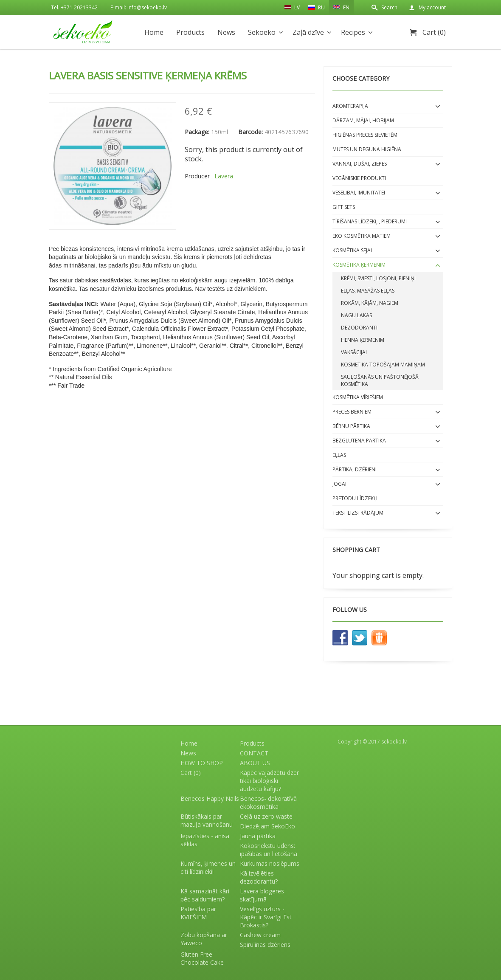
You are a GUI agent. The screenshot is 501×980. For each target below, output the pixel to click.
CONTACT (254, 753)
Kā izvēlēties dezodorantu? (259, 877)
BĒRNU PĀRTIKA (351, 426)
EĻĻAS (339, 455)
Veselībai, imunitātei (359, 193)
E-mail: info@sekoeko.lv (139, 7)
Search (389, 7)
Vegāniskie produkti (359, 178)
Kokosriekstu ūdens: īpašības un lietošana (269, 850)
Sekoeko (262, 32)
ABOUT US (255, 763)
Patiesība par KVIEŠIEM (198, 913)
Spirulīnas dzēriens (265, 945)
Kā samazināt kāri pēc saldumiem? (205, 895)
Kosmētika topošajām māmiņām (383, 365)
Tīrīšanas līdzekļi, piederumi (370, 221)
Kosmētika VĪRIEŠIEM (358, 397)
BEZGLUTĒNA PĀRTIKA (359, 441)
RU (317, 7)
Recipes (353, 32)
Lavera (224, 176)
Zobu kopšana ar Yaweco (204, 939)
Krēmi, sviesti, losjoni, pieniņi (378, 278)
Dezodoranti (359, 328)
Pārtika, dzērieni (355, 469)
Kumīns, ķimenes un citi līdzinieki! (208, 867)
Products (190, 32)
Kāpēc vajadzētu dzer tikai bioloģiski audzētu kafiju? (269, 781)
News (226, 32)
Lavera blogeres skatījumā (262, 895)
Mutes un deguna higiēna (367, 149)
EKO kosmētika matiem (362, 236)
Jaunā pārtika (258, 836)
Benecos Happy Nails (210, 798)
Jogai (339, 484)
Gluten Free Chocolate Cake (202, 958)
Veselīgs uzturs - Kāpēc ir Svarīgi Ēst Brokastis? (266, 917)
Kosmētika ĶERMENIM (359, 265)
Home (154, 32)
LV (292, 7)
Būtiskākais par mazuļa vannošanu (207, 820)
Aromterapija (350, 106)
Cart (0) (434, 32)
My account (432, 7)
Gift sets (344, 207)
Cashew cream (260, 935)
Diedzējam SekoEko (267, 826)
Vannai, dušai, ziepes (360, 164)
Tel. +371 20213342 (74, 7)
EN (341, 7)
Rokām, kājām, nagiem (370, 303)
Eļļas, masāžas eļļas (368, 291)
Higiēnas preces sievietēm (365, 135)
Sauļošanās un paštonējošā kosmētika (380, 380)
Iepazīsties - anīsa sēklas (205, 840)
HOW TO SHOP (202, 763)
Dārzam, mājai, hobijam (363, 120)
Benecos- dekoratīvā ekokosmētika (268, 803)
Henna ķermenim (363, 340)
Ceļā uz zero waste (266, 816)
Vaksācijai (354, 352)
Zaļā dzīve (308, 32)
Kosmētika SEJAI (352, 250)
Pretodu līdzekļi (355, 498)
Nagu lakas (356, 315)
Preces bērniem (352, 412)
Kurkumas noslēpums (270, 863)
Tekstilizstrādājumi (359, 513)
